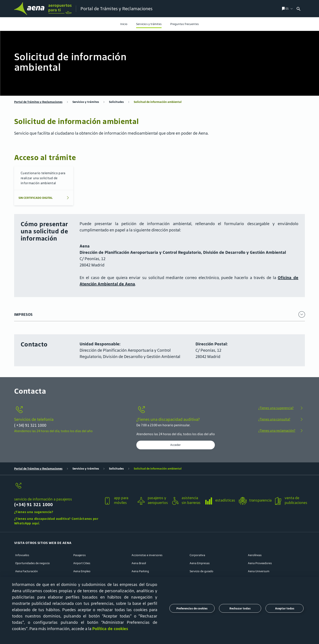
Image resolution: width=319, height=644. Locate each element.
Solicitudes (116, 102)
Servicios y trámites (149, 24)
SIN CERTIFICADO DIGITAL (36, 198)
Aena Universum (259, 571)
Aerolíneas (255, 555)
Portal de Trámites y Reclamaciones (38, 102)
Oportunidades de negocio (33, 563)
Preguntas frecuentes (185, 24)
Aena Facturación (27, 571)
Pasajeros (79, 555)
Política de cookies (110, 629)
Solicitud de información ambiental (158, 102)
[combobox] (307, 9)
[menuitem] (124, 24)
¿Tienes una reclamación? (277, 431)
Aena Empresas (200, 563)
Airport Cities (82, 563)
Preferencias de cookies (192, 608)
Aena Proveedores (260, 563)
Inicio (124, 24)
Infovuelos (22, 555)
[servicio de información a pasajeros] (57, 488)
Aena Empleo (82, 571)
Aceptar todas (285, 608)
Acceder (175, 445)
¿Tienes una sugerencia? (276, 408)
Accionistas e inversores (147, 555)
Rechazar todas (240, 608)
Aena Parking (140, 571)
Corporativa (197, 555)
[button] (57, 498)
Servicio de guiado (201, 571)
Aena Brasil (139, 563)
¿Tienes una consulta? (274, 419)
